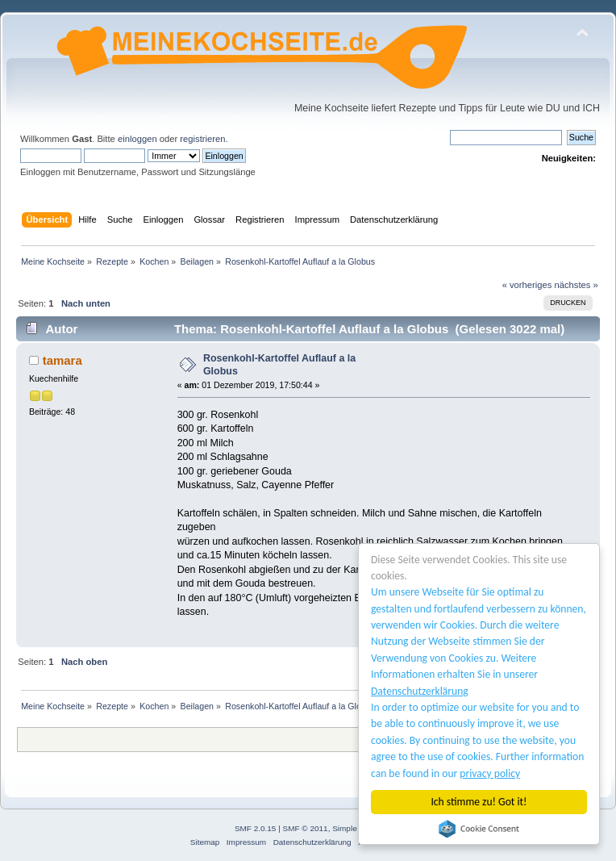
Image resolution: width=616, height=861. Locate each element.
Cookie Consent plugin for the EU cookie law (479, 829)
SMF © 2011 (306, 828)
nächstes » (576, 285)
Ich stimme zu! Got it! (479, 802)
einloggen (137, 139)
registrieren (202, 139)
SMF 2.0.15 (256, 828)
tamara (62, 360)
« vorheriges (527, 285)
